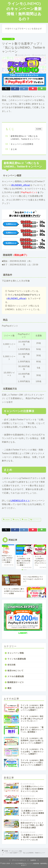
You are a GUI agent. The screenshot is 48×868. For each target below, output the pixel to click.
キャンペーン (36, 520)
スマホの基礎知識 (16, 676)
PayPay (17, 520)
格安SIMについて (15, 671)
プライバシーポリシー (19, 860)
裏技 (9, 688)
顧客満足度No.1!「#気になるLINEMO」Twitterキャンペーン (25, 138)
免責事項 (33, 860)
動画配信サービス (16, 682)
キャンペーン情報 (8, 39)
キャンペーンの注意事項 (22, 144)
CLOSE (39, 129)
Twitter (25, 520)
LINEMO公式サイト (20, 501)
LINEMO (7, 520)
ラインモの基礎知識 (17, 659)
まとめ (14, 149)
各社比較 (12, 665)
